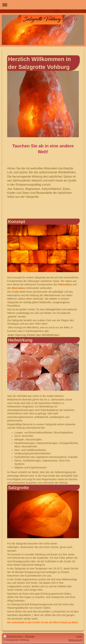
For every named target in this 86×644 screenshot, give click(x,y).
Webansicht (75, 640)
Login (79, 636)
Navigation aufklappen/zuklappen (43, 5)
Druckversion (13, 636)
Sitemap (29, 636)
